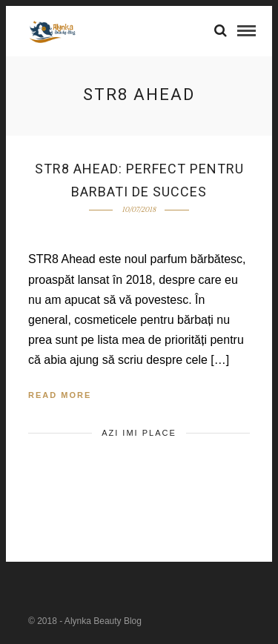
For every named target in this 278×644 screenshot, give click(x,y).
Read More (60, 395)
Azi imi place (139, 433)
